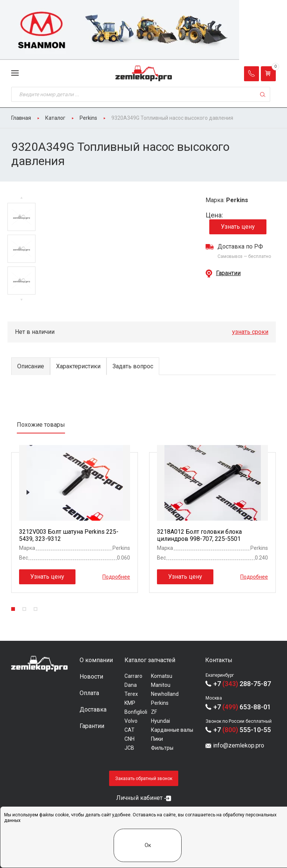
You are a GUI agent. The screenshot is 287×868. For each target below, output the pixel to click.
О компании (96, 660)
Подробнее (116, 577)
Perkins (160, 703)
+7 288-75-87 (242, 684)
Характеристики (78, 366)
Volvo (131, 721)
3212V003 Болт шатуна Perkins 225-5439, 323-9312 (69, 535)
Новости (91, 677)
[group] (143, 30)
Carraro (133, 676)
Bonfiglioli (136, 712)
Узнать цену (238, 227)
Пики (157, 739)
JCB (129, 748)
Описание (31, 366)
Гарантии (228, 273)
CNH (129, 739)
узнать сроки (250, 332)
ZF (154, 712)
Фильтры (162, 748)
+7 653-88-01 (242, 707)
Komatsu (162, 676)
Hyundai (161, 721)
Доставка (93, 709)
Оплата (89, 693)
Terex (131, 694)
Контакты (219, 660)
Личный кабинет (139, 798)
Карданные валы (172, 730)
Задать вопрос (133, 366)
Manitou (161, 685)
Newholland (165, 694)
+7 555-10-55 (242, 730)
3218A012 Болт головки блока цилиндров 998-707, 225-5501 (199, 535)
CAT (129, 730)
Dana (131, 685)
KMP (130, 703)
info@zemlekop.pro (239, 745)
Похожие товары (41, 425)
